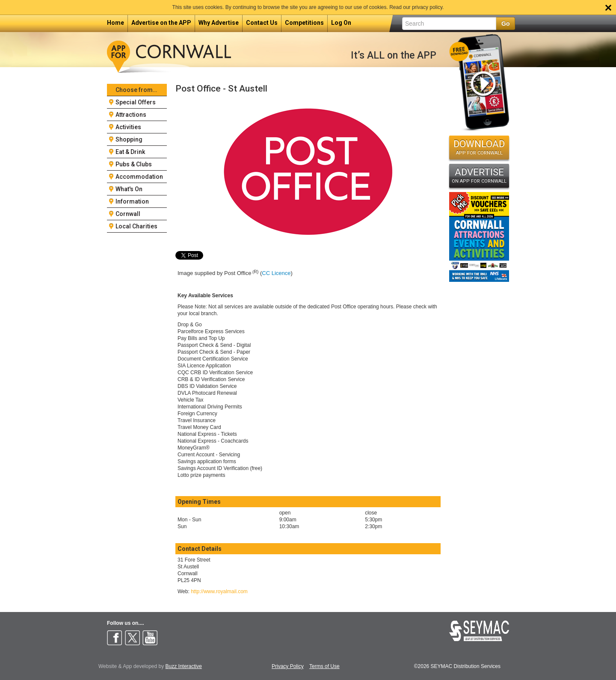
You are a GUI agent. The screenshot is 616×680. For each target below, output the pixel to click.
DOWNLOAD (479, 147)
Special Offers (136, 102)
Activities (128, 127)
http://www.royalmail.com (219, 591)
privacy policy (427, 7)
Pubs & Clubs (134, 164)
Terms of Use (324, 667)
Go (505, 24)
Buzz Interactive (184, 666)
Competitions (304, 23)
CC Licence (276, 273)
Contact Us (262, 23)
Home (115, 23)
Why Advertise (219, 23)
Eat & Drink (130, 152)
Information (132, 201)
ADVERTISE (479, 175)
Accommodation (139, 177)
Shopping (129, 139)
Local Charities (136, 226)
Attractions (131, 115)
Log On (341, 23)
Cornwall (128, 214)
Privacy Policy (288, 667)
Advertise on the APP (161, 23)
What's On (129, 189)
